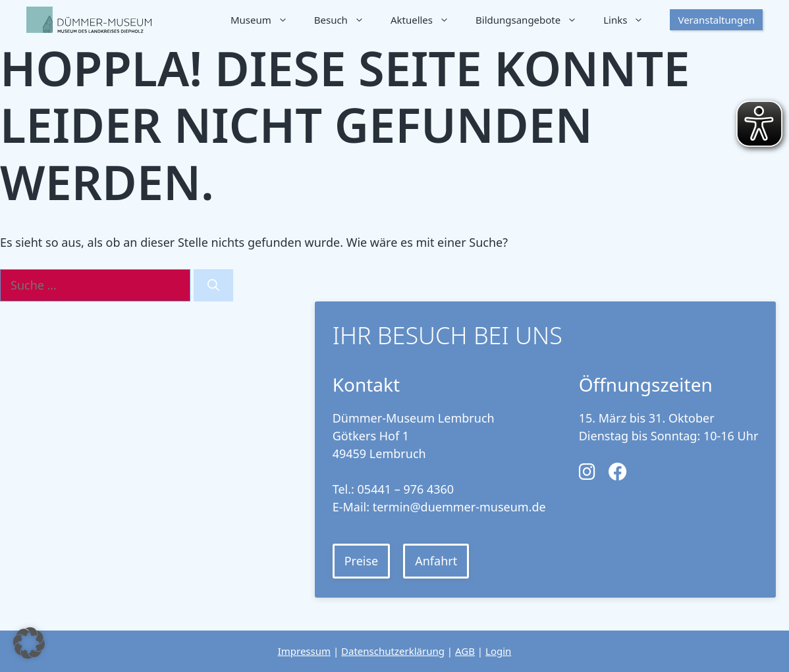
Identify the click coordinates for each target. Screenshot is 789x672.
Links (630, 20)
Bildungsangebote (533, 20)
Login (498, 651)
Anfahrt (436, 561)
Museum (266, 20)
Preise (362, 561)
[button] (29, 643)
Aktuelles (426, 20)
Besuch (346, 20)
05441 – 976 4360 (406, 489)
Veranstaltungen (716, 20)
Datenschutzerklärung (393, 651)
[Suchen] (213, 285)
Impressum (304, 651)
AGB (465, 651)
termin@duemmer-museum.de (459, 507)
